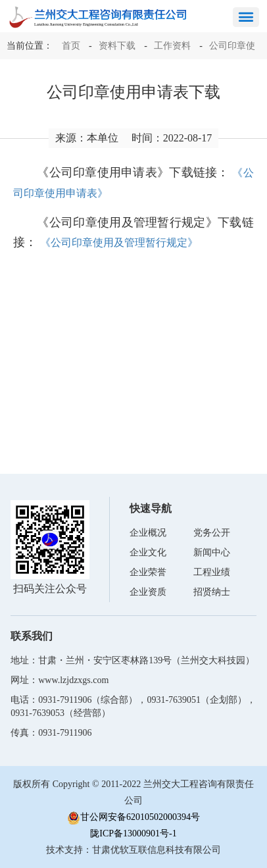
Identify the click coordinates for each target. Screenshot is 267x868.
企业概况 (148, 533)
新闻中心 (212, 552)
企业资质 (148, 592)
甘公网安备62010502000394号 (133, 818)
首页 (71, 46)
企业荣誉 (148, 572)
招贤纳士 (212, 592)
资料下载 (117, 46)
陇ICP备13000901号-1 (133, 833)
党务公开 (212, 533)
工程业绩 (212, 572)
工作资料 (172, 46)
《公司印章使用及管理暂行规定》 (119, 243)
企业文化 (148, 552)
